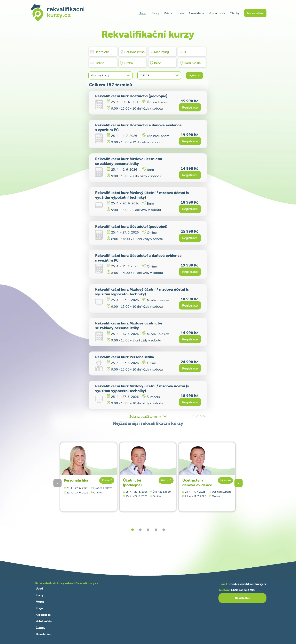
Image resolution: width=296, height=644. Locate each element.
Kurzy (155, 13)
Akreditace (196, 13)
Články (235, 13)
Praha (126, 63)
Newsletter (255, 13)
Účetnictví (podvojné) (132, 483)
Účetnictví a (197, 483)
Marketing (159, 52)
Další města (190, 63)
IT (183, 52)
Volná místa (217, 13)
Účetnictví (100, 52)
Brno (156, 63)
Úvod (142, 13)
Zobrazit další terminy (145, 417)
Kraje (180, 13)
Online (97, 63)
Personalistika (132, 52)
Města (168, 13)
